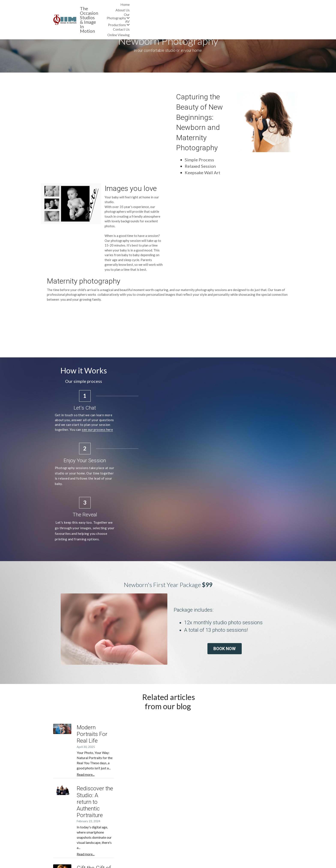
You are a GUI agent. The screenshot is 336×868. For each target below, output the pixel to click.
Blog (115, 836)
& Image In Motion (100, 10)
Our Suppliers (63, 831)
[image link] (66, 7)
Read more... (137, 669)
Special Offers (122, 831)
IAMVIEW (264, 846)
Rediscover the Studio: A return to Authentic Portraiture (194, 702)
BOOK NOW (242, 574)
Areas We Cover (65, 827)
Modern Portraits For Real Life (164, 651)
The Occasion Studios (102, 5)
